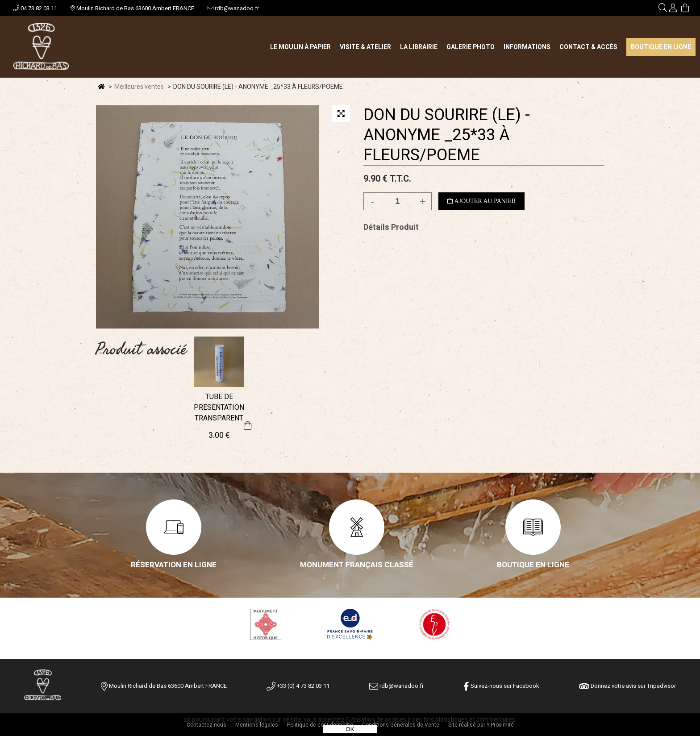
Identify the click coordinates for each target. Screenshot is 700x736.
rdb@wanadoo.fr (233, 8)
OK (350, 729)
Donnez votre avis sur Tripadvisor (627, 686)
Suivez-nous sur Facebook (501, 686)
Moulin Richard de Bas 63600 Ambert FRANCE (132, 8)
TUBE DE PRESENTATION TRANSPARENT (219, 408)
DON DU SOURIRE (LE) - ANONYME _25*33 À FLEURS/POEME (447, 135)
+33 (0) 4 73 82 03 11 (298, 686)
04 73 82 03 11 (35, 8)
